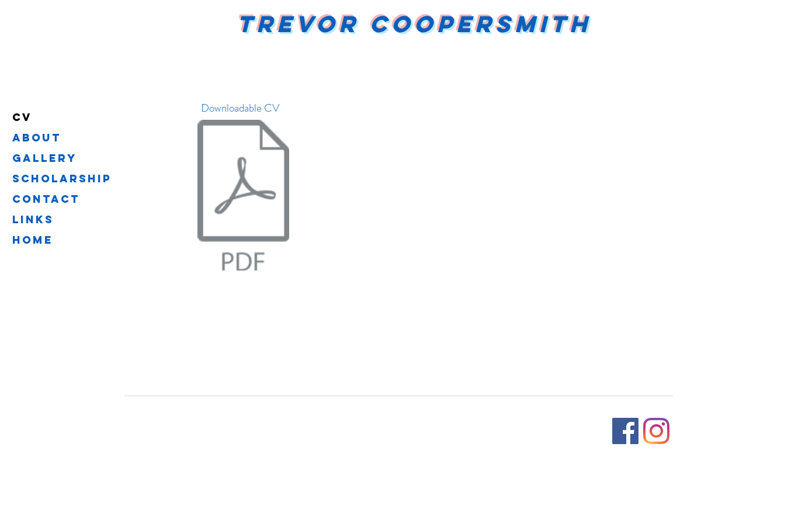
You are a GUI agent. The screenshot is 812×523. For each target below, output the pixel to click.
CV (22, 117)
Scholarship (62, 179)
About (37, 138)
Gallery (45, 158)
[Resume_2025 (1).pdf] (243, 197)
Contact (46, 199)
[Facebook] (625, 431)
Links (33, 219)
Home (33, 240)
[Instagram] (656, 431)
